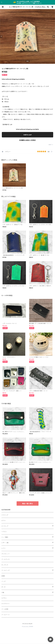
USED (3, 576)
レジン (3, 548)
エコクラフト (6, 604)
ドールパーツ (6, 615)
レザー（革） (6, 543)
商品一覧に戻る (28, 504)
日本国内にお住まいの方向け (28, 140)
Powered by (27, 627)
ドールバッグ (6, 570)
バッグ (3, 581)
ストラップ (5, 526)
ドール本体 (5, 609)
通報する (51, 145)
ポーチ (3, 587)
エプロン (4, 598)
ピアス (3, 521)
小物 (3, 593)
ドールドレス (6, 559)
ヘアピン (4, 532)
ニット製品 (5, 537)
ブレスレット (6, 554)
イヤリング (5, 515)
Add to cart (28, 135)
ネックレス (5, 565)
